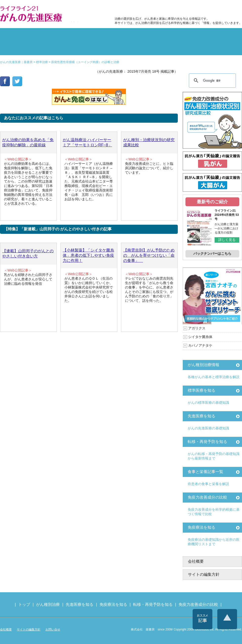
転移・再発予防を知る (207, 442)
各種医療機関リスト (222, 48)
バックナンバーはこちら (212, 254)
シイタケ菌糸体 (200, 337)
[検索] (212, 81)
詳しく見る (227, 240)
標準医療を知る (202, 390)
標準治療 (60, 35)
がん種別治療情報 (203, 365)
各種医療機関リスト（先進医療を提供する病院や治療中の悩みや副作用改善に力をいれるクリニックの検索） (218, 9)
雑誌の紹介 (20, 48)
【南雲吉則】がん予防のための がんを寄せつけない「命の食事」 (149, 255)
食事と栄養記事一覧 (205, 472)
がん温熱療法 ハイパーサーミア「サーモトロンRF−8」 (87, 142)
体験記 (222, 35)
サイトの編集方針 (204, 574)
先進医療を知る (202, 416)
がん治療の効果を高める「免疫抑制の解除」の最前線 (28, 142)
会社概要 (196, 561)
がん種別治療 (48, 604)
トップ (24, 604)
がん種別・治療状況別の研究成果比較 (149, 142)
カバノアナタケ (200, 345)
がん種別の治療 (20, 35)
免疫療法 (101, 48)
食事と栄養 (176, 9)
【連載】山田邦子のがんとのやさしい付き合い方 (28, 254)
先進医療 (60, 48)
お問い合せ (53, 629)
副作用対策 (101, 35)
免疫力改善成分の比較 (136, 9)
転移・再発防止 (182, 35)
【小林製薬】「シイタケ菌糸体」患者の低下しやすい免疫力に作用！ (88, 255)
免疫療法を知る (202, 527)
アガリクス (197, 328)
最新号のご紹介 (212, 202)
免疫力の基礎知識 (141, 48)
